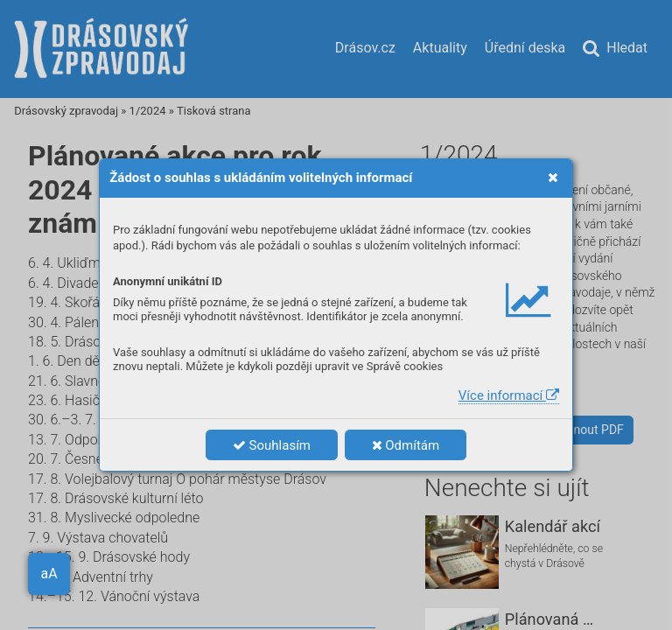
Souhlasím (272, 445)
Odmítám (406, 445)
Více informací (509, 395)
